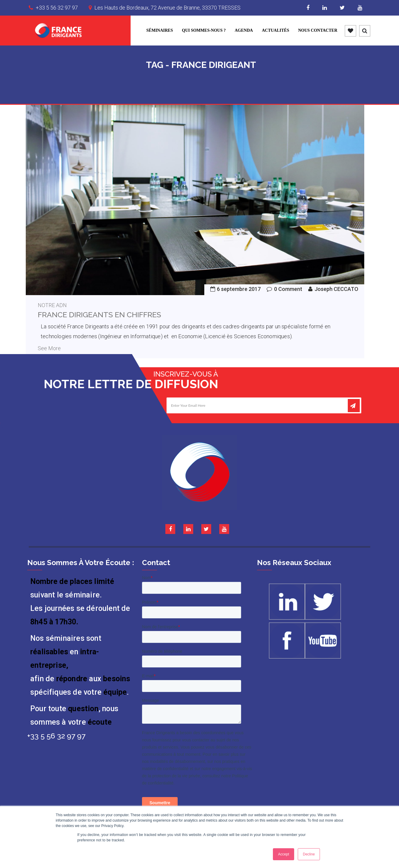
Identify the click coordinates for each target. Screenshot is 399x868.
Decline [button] (309, 854)
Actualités (275, 30)
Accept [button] (284, 854)
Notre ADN (52, 305)
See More (49, 348)
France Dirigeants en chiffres (99, 315)
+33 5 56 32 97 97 (57, 8)
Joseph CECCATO (336, 289)
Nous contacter (318, 30)
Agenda (244, 30)
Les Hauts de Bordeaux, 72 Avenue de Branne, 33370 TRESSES (167, 8)
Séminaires (160, 30)
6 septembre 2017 (239, 289)
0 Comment (288, 289)
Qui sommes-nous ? (204, 30)
